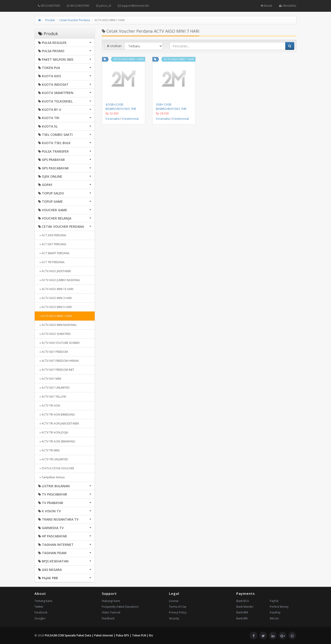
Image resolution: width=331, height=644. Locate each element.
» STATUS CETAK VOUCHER (56, 468)
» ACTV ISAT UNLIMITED (54, 388)
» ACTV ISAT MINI (50, 379)
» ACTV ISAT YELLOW (52, 397)
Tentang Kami (43, 601)
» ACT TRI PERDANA (51, 262)
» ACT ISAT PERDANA (52, 244)
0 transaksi (113, 119)
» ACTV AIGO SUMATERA (54, 334)
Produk (50, 20)
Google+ (40, 618)
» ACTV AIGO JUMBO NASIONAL (59, 280)
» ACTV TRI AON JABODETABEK (59, 423)
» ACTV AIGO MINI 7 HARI (55, 316)
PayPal (274, 601)
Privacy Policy (178, 612)
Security (174, 618)
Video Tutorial (111, 612)
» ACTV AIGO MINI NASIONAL (57, 325)
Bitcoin (274, 618)
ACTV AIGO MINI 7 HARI (129, 59)
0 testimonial (130, 119)
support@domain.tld (133, 6)
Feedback (108, 618)
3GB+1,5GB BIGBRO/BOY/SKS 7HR (171, 106)
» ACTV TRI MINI (49, 450)
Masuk (267, 6)
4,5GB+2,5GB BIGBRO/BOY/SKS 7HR (121, 106)
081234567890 (49, 6)
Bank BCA (243, 601)
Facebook (41, 612)
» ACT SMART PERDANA (54, 253)
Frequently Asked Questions (120, 607)
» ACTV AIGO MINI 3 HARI (55, 298)
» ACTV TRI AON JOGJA (53, 432)
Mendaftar (288, 6)
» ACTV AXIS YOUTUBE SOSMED (59, 343)
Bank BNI (242, 612)
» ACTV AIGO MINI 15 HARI (56, 289)
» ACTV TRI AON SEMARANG (57, 441)
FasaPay (275, 612)
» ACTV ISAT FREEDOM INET (56, 370)
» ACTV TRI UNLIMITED (53, 459)
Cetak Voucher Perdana (75, 20)
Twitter (39, 607)
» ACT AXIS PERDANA (52, 235)
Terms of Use (178, 607)
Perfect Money (279, 607)
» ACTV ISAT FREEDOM (53, 352)
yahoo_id (104, 6)
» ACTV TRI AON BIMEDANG (57, 415)
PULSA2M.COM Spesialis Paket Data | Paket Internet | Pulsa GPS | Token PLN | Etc (99, 635)
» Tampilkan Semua (51, 477)
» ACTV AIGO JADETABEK (55, 271)
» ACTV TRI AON (49, 406)
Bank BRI (242, 618)
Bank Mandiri (245, 607)
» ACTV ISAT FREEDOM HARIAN (58, 361)
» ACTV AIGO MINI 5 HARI (55, 307)
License (174, 601)
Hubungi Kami (111, 601)
